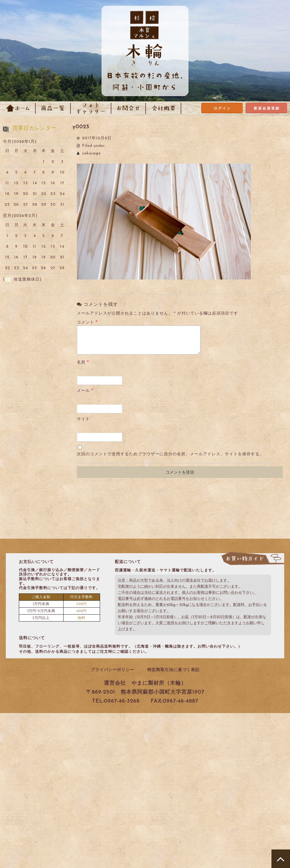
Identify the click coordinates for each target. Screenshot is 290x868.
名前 (83, 362)
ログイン (222, 109)
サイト (83, 419)
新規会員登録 (267, 109)
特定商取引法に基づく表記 (173, 670)
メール (85, 391)
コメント (87, 322)
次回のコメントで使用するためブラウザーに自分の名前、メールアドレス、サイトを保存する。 (170, 454)
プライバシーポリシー (113, 670)
